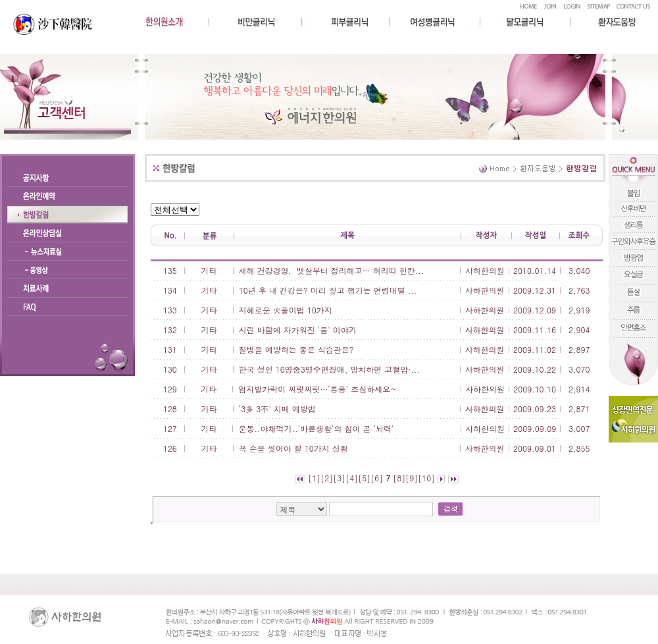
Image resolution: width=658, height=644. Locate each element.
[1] (314, 478)
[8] (399, 478)
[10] (426, 478)
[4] (352, 478)
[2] (327, 478)
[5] (364, 478)
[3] (339, 478)
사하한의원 (485, 270)
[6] (377, 478)
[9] (412, 478)
